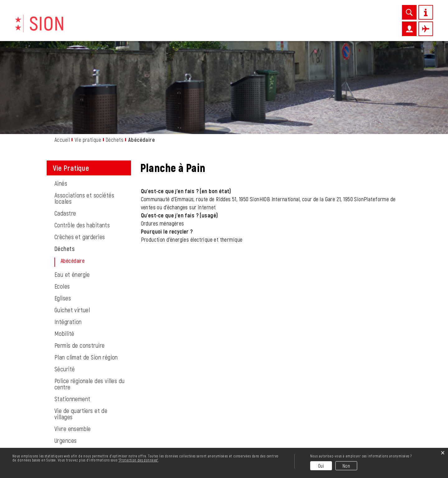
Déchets (65, 163)
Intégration (68, 236)
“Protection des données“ (138, 460)
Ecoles (62, 201)
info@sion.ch (92, 438)
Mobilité (64, 248)
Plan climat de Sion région (86, 272)
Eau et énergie (72, 189)
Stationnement (72, 313)
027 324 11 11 (84, 446)
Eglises (63, 213)
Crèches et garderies (80, 151)
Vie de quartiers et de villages (81, 328)
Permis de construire (79, 260)
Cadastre (65, 128)
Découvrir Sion (137, 27)
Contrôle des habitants (82, 140)
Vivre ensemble (73, 343)
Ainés (61, 98)
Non (346, 466)
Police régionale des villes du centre (90, 299)
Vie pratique (200, 27)
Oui (321, 466)
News (170, 27)
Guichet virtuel (72, 225)
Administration (306, 27)
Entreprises (239, 27)
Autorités (346, 27)
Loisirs (270, 27)
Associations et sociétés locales (84, 113)
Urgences (65, 355)
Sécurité (65, 284)
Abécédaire (88, 175)
